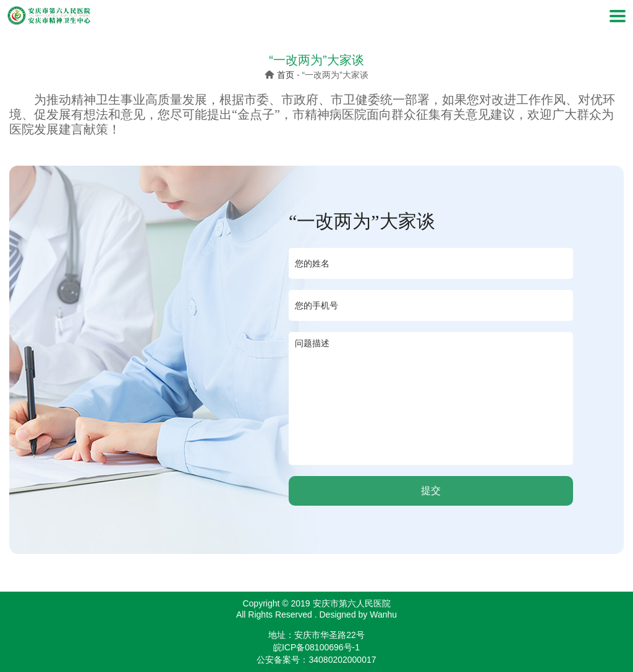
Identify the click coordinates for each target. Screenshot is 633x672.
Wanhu (383, 615)
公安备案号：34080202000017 (316, 660)
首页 (286, 75)
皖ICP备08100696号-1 (316, 647)
